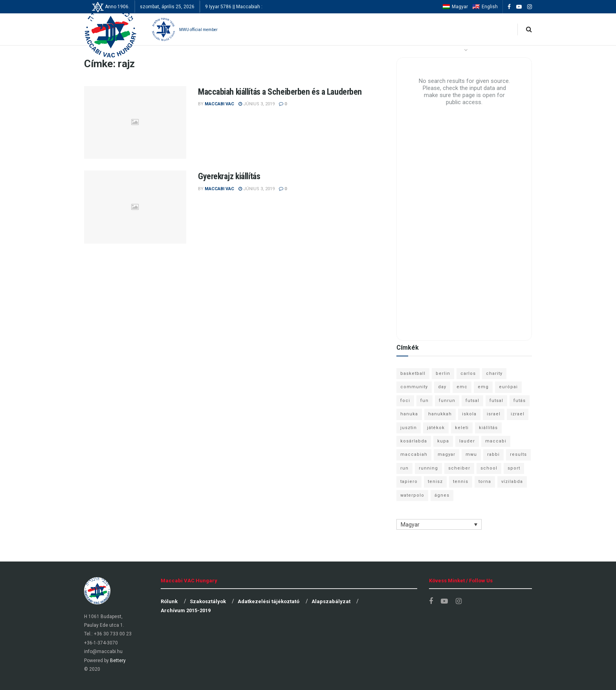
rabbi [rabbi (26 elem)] (493, 454)
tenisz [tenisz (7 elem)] (435, 482)
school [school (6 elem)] (489, 468)
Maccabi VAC (219, 104)
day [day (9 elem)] (442, 387)
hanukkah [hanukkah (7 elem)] (440, 414)
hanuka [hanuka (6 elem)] (409, 414)
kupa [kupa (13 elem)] (443, 441)
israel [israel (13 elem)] (494, 414)
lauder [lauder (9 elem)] (467, 441)
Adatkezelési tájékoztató (269, 601)
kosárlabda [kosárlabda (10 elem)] (414, 441)
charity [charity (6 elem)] (494, 373)
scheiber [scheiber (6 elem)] (459, 468)
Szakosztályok (208, 601)
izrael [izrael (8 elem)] (518, 414)
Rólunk (169, 601)
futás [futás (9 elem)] (520, 401)
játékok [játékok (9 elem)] (436, 428)
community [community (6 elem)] (414, 387)
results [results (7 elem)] (518, 454)
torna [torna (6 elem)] (485, 482)
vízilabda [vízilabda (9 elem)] (512, 482)
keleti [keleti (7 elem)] (462, 428)
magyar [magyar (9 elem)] (446, 454)
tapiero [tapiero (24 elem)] (409, 482)
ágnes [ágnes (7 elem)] (442, 495)
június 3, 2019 (257, 104)
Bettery (118, 661)
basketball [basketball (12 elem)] (413, 373)
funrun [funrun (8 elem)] (447, 401)
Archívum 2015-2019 (186, 610)
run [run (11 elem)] (404, 468)
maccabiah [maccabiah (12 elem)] (414, 454)
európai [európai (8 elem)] (508, 387)
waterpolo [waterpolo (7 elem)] (412, 495)
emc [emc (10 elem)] (462, 387)
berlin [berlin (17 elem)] (443, 373)
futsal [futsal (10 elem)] (496, 401)
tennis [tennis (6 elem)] (461, 482)
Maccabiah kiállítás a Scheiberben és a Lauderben (280, 92)
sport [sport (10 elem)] (514, 468)
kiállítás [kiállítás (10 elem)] (488, 428)
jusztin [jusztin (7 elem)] (409, 428)
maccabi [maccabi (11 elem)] (496, 441)
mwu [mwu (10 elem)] (471, 454)
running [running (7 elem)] (428, 468)
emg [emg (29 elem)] (483, 387)
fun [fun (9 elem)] (424, 401)
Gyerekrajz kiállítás (229, 176)
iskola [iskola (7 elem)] (469, 414)
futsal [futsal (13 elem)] (472, 401)
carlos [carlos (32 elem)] (468, 373)
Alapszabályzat (331, 601)
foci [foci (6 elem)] (405, 401)
